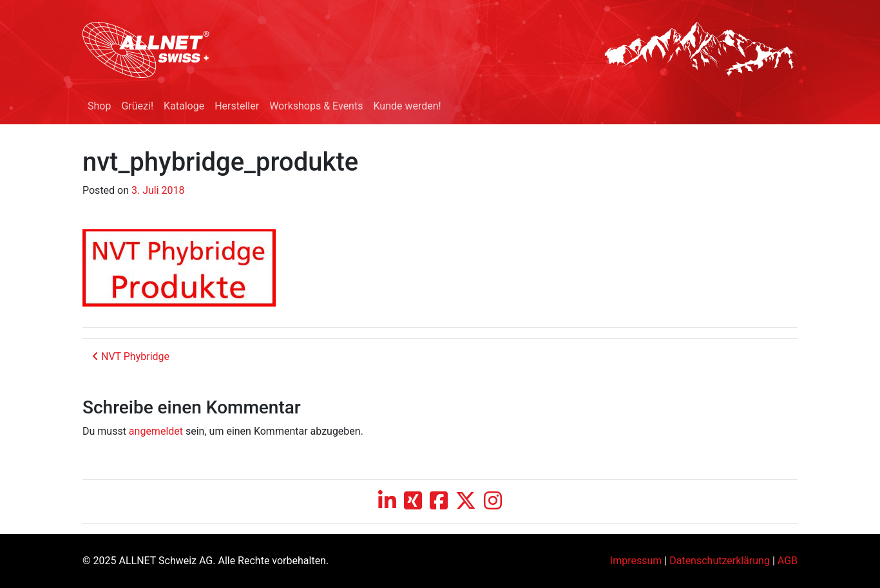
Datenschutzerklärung (720, 561)
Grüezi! (137, 106)
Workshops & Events (316, 106)
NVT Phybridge (131, 356)
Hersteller (237, 106)
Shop (99, 106)
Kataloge (184, 106)
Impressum (636, 561)
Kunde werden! (407, 106)
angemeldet (156, 431)
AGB (788, 561)
